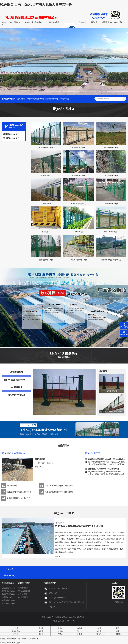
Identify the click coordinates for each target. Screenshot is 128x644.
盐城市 (118, 631)
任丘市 (16, 634)
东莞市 (60, 634)
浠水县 (80, 628)
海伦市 (60, 628)
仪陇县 (41, 631)
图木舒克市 (16, 631)
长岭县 (41, 634)
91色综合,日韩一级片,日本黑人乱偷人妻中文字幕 (36, 4)
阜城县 (99, 628)
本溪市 (118, 628)
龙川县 (16, 628)
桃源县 (60, 631)
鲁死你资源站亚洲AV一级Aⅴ (11, 643)
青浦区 (99, 634)
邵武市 (80, 631)
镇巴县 (41, 628)
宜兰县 (99, 631)
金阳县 (118, 634)
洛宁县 (80, 634)
